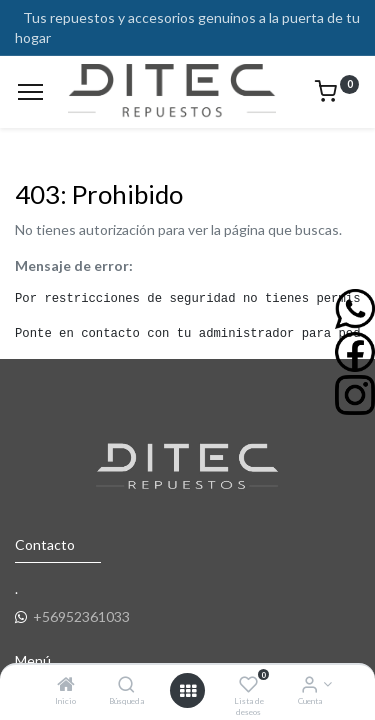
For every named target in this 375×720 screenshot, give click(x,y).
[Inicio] (66, 685)
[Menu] (30, 92)
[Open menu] (188, 691)
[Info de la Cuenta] (309, 685)
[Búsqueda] (126, 685)
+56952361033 (81, 616)
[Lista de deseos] (248, 685)
